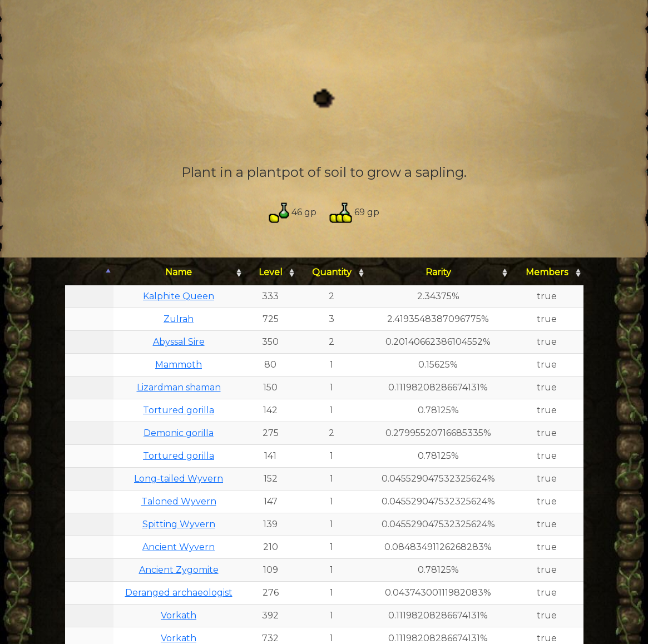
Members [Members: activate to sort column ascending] (547, 272)
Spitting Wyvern (179, 524)
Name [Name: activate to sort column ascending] (179, 272)
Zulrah (179, 319)
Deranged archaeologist (179, 593)
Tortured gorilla (179, 410)
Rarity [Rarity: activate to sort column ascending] (438, 272)
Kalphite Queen (179, 296)
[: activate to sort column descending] (89, 273)
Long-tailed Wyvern (179, 479)
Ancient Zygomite (179, 570)
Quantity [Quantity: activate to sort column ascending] (332, 272)
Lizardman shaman (179, 387)
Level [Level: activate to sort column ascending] (271, 272)
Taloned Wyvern (179, 501)
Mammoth (179, 365)
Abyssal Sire (179, 342)
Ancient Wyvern (179, 547)
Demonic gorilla (179, 433)
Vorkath (179, 615)
